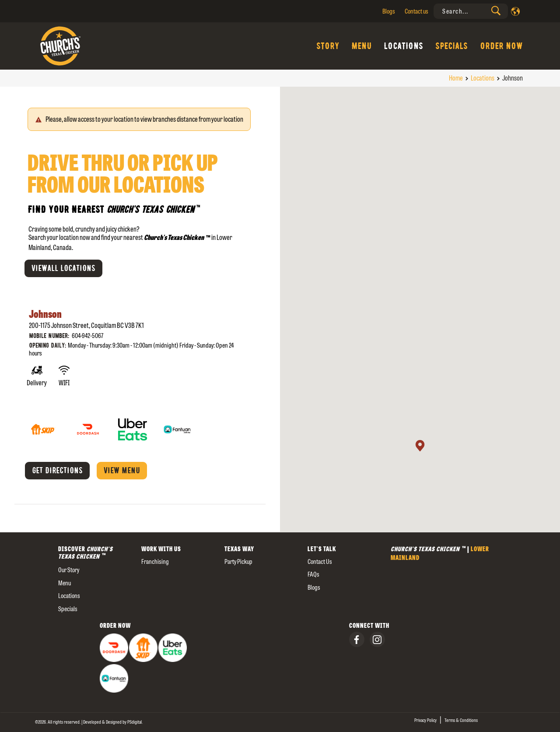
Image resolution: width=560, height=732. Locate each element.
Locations (403, 46)
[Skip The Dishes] (44, 423)
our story (69, 570)
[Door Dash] (88, 423)
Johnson (45, 314)
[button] (420, 446)
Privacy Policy (425, 720)
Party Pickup (238, 561)
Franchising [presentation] (155, 561)
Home (456, 78)
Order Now (501, 46)
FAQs (313, 574)
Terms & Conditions (461, 720)
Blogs (389, 11)
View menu (122, 471)
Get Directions (57, 471)
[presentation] (471, 11)
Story (328, 46)
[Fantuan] (177, 423)
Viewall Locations (63, 268)
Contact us (416, 11)
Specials (451, 46)
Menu (361, 46)
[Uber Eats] (133, 423)
